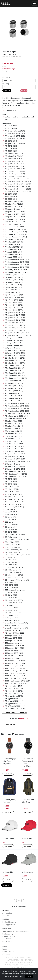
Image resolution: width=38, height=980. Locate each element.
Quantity (6, 84)
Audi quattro (7, 919)
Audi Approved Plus (10, 934)
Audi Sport (6, 922)
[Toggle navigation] (34, 4)
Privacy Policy (19, 976)
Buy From (6, 77)
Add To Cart (7, 91)
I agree (29, 976)
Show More (7, 885)
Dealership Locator (10, 932)
